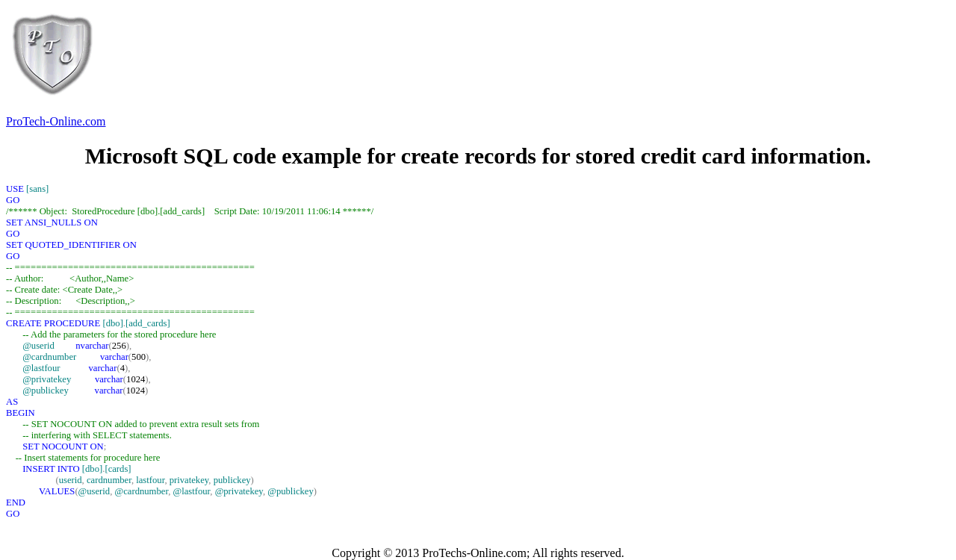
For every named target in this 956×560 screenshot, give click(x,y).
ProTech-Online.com (56, 121)
